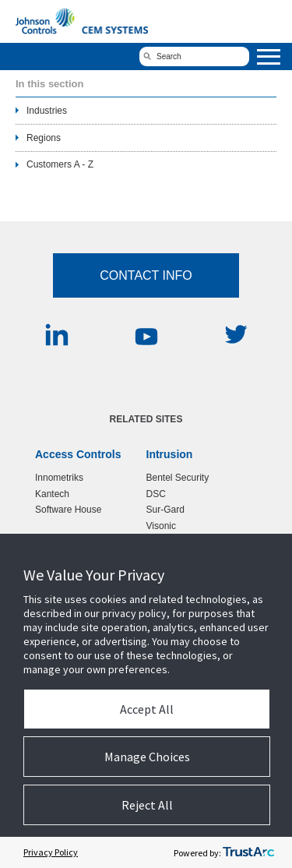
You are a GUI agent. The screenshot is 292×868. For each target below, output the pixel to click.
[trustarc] (248, 852)
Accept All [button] (147, 709)
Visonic (161, 526)
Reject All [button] (147, 805)
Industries (47, 111)
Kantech (52, 494)
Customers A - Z (60, 164)
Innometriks (59, 478)
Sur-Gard (165, 510)
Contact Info (146, 275)
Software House (68, 510)
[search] (194, 56)
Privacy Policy (51, 852)
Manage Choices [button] (147, 757)
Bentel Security (178, 478)
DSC (156, 494)
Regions (44, 138)
